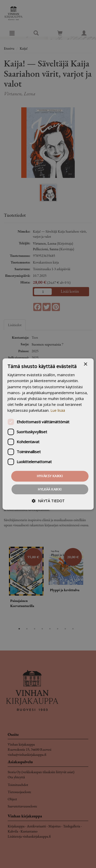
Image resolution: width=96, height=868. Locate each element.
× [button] (85, 364)
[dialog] (48, 434)
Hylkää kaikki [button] (50, 489)
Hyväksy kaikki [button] (50, 476)
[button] (48, 501)
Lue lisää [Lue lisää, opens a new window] (58, 410)
